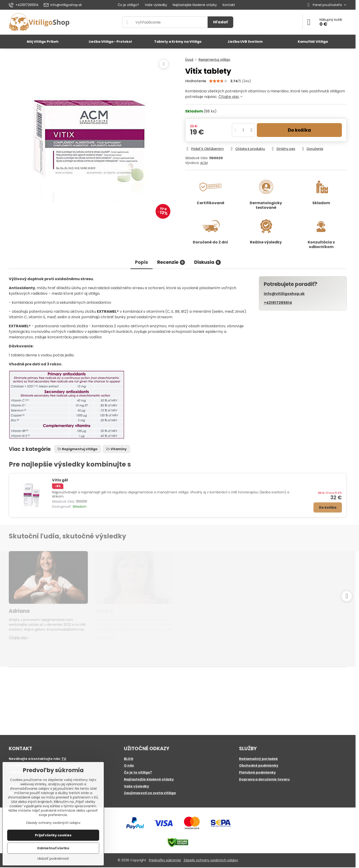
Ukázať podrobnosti (53, 859)
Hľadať (220, 22)
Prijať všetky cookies (53, 835)
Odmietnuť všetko (53, 848)
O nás (129, 765)
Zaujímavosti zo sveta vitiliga (150, 793)
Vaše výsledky (137, 786)
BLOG (129, 759)
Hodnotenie (196, 81)
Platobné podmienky (257, 772)
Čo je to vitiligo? (138, 772)
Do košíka (299, 130)
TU (64, 759)
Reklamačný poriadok (258, 759)
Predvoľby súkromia (165, 860)
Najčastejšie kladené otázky (149, 779)
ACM (204, 163)
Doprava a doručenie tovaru (264, 779)
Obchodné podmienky (259, 765)
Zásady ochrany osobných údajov (211, 860)
